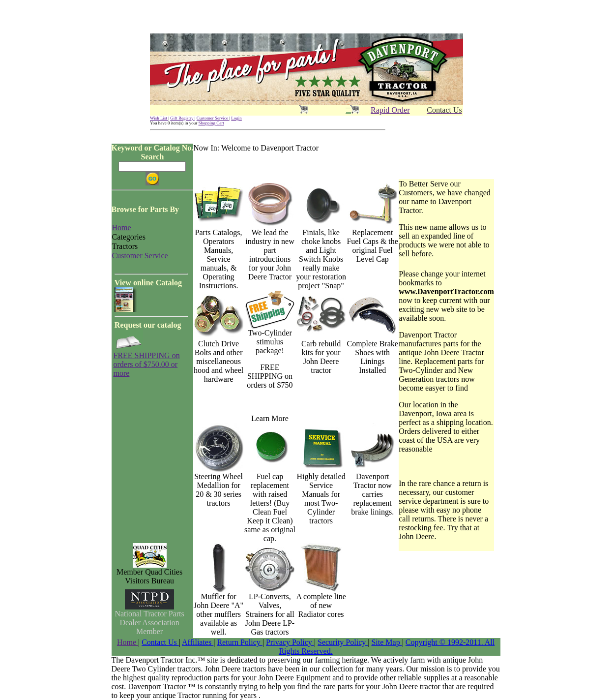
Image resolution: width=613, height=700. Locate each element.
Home (128, 642)
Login (236, 118)
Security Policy (343, 642)
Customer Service (213, 118)
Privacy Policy (290, 642)
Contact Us (160, 642)
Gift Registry (182, 118)
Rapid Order (390, 110)
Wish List (159, 118)
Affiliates (198, 642)
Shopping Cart (211, 123)
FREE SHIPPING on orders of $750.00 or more (147, 364)
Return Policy (239, 642)
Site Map (386, 642)
